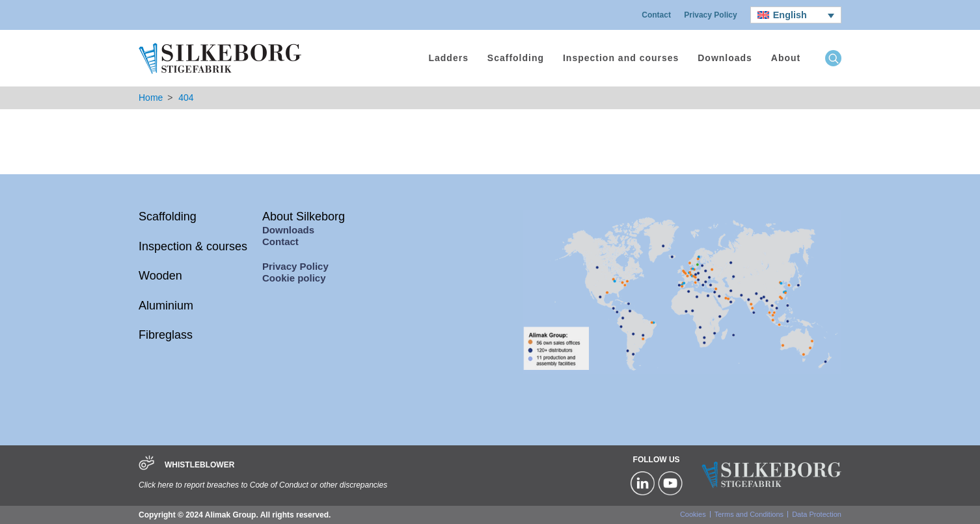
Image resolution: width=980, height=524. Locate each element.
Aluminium (166, 306)
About (786, 58)
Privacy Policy (710, 15)
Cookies (693, 514)
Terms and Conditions (749, 514)
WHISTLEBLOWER (199, 465)
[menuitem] (796, 15)
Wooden (160, 276)
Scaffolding (516, 58)
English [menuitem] (790, 15)
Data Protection (817, 514)
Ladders (448, 58)
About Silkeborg (304, 216)
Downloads (725, 58)
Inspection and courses (621, 58)
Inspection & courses (193, 246)
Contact (656, 15)
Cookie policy (294, 278)
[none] (796, 15)
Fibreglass (166, 335)
